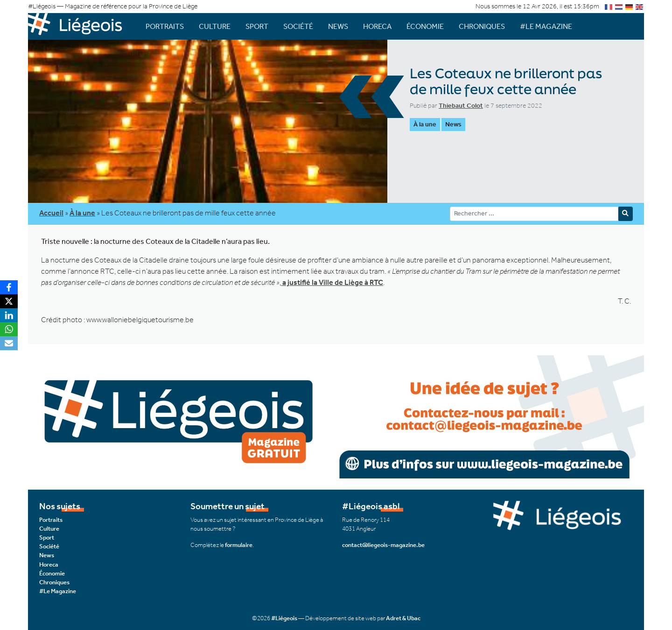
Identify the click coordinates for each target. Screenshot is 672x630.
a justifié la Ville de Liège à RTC (332, 282)
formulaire (239, 545)
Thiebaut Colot (461, 106)
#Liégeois (284, 618)
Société (298, 26)
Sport (257, 26)
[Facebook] (9, 287)
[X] (9, 301)
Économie (425, 26)
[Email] (9, 343)
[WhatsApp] (9, 329)
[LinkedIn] (9, 315)
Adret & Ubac (403, 618)
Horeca (377, 26)
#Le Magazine (546, 26)
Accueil (51, 213)
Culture (215, 26)
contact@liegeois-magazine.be (383, 545)
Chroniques (482, 26)
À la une (425, 124)
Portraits (165, 26)
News (338, 26)
